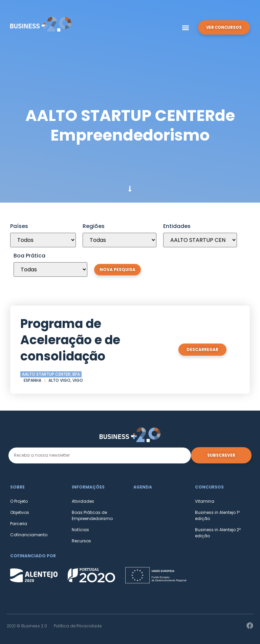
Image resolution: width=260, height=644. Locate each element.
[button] (183, 28)
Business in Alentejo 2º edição (218, 533)
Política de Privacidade (78, 626)
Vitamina (205, 501)
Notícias (80, 530)
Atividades (83, 501)
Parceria (19, 524)
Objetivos (20, 512)
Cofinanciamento (29, 535)
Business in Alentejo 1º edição (217, 515)
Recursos (81, 541)
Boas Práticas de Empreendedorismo (92, 515)
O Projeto (19, 501)
